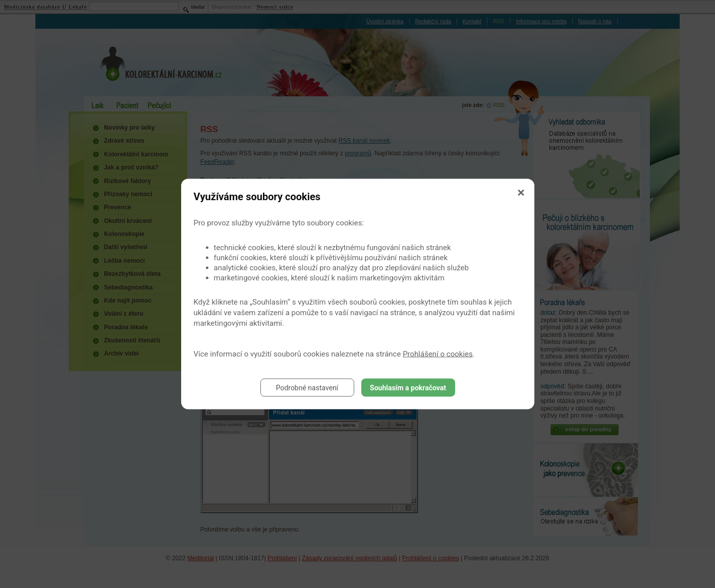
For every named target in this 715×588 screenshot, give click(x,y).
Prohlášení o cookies (438, 354)
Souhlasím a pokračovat (408, 388)
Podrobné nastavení (307, 388)
